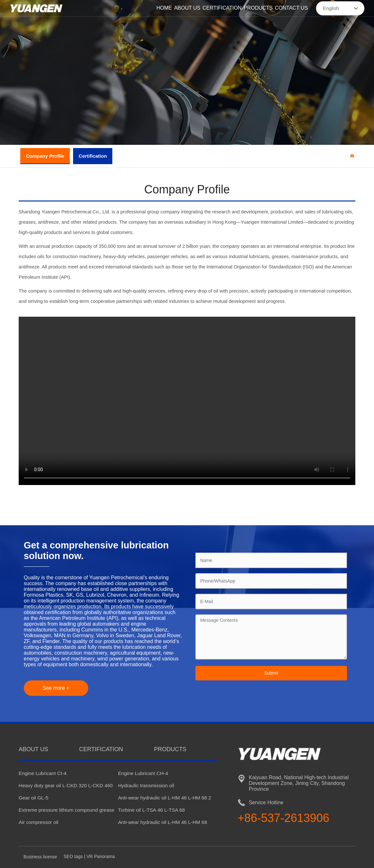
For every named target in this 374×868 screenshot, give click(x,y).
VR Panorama (101, 856)
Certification (93, 156)
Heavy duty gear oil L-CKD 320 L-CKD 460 (66, 785)
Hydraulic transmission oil (146, 785)
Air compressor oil (38, 822)
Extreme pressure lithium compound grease (66, 810)
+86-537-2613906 (283, 818)
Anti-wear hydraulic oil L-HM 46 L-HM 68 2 (165, 798)
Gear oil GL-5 (33, 798)
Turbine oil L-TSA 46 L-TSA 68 (152, 810)
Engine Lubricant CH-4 (143, 773)
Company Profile (45, 156)
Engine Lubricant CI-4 (43, 773)
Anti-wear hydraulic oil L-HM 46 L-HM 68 (163, 822)
